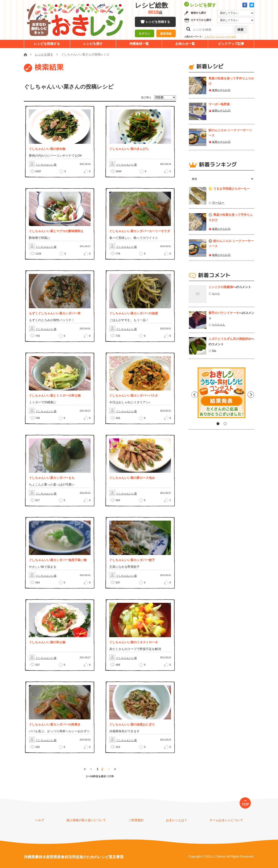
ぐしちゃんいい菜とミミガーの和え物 (55, 395)
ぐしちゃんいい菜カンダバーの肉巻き (55, 724)
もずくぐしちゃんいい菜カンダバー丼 (55, 313)
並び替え (146, 97)
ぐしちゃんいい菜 (46, 165)
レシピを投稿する (158, 22)
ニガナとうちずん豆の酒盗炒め (230, 339)
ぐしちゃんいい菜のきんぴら (129, 149)
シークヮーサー (223, 37)
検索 (240, 30)
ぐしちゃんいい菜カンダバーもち (52, 478)
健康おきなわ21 (221, 90)
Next (251, 394)
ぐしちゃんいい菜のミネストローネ (134, 642)
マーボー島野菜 (219, 104)
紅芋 (234, 37)
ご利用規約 (136, 820)
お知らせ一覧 (185, 44)
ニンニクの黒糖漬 (221, 287)
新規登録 (166, 34)
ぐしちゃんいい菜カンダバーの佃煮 (134, 313)
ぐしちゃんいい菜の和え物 (47, 642)
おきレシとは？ (177, 820)
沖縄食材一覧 (139, 44)
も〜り (216, 293)
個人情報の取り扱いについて (86, 820)
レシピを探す (93, 44)
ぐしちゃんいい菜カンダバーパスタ (134, 395)
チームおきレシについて (226, 820)
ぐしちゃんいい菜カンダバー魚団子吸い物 (58, 560)
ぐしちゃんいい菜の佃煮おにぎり (132, 724)
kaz (214, 350)
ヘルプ (40, 820)
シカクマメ (210, 37)
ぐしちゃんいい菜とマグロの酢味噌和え (56, 231)
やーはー (218, 203)
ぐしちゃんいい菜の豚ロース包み (132, 478)
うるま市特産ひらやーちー (232, 189)
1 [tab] (218, 424)
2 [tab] (225, 424)
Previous (192, 394)
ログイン (144, 34)
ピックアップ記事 (231, 44)
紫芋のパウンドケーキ (224, 313)
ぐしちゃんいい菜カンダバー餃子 (132, 560)
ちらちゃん (218, 325)
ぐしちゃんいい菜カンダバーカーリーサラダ (140, 231)
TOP (245, 804)
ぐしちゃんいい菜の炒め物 (47, 149)
